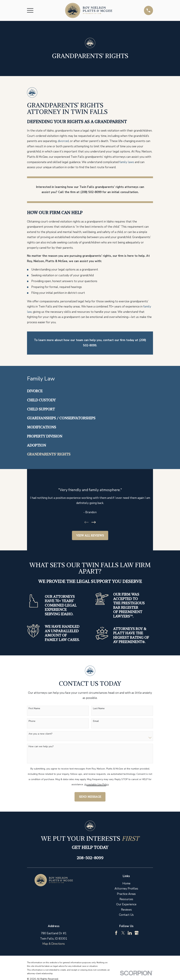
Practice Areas (126, 894)
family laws (127, 162)
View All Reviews (90, 535)
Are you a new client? (40, 734)
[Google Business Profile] (137, 933)
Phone (32, 721)
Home (126, 883)
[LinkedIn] (130, 933)
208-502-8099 (90, 858)
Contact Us (126, 915)
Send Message (90, 797)
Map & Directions (54, 944)
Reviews (126, 910)
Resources (126, 899)
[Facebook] (116, 933)
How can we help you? (41, 747)
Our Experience (126, 904)
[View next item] (94, 522)
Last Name (99, 709)
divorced (63, 141)
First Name (34, 709)
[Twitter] (123, 933)
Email (96, 721)
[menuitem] (90, 391)
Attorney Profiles (126, 889)
